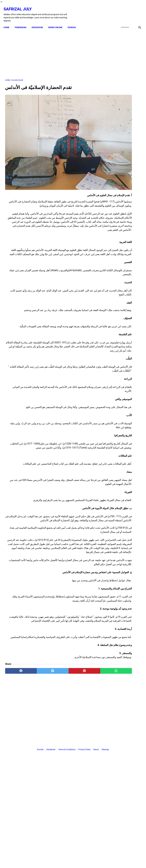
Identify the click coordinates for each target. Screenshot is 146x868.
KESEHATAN (39, 23)
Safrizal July (19, 6)
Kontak (40, 728)
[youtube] (131, 12)
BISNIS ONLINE (57, 23)
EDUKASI (73, 23)
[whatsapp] (84, 702)
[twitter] (124, 12)
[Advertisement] (50, 51)
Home (8, 23)
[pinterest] (62, 702)
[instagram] (138, 12)
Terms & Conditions (67, 728)
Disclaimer (51, 728)
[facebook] (118, 12)
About (96, 728)
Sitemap (105, 728)
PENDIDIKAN (22, 23)
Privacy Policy (84, 728)
